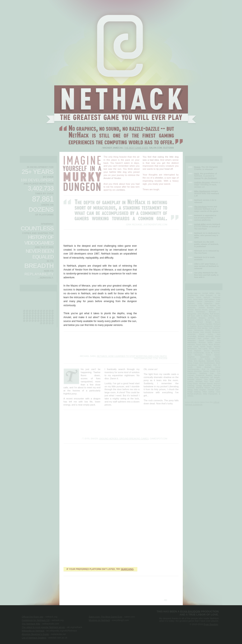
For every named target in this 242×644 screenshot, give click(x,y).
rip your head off (164, 169)
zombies (121, 190)
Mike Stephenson (202, 191)
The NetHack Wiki (31, 624)
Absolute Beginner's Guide (35, 634)
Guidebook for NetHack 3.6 (36, 620)
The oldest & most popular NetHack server (43, 627)
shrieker (159, 178)
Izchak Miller (200, 224)
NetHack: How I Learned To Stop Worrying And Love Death (132, 356)
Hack (197, 174)
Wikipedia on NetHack (33, 631)
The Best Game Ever (136, 148)
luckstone (149, 386)
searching (127, 569)
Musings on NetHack (99, 620)
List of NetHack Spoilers (34, 638)
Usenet (198, 178)
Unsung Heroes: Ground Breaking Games (124, 439)
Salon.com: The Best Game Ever (106, 617)
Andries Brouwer (202, 182)
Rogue (197, 167)
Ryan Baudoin (190, 611)
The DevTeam (201, 207)
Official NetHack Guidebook (202, 403)
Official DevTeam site (33, 617)
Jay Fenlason (210, 178)
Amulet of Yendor (112, 178)
